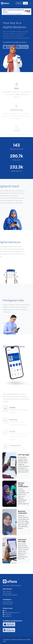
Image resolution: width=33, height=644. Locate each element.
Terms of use (7, 591)
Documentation (8, 602)
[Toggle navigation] (30, 3)
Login (25, 3)
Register (19, 3)
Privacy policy (7, 593)
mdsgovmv (7, 614)
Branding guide (8, 604)
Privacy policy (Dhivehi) (10, 595)
